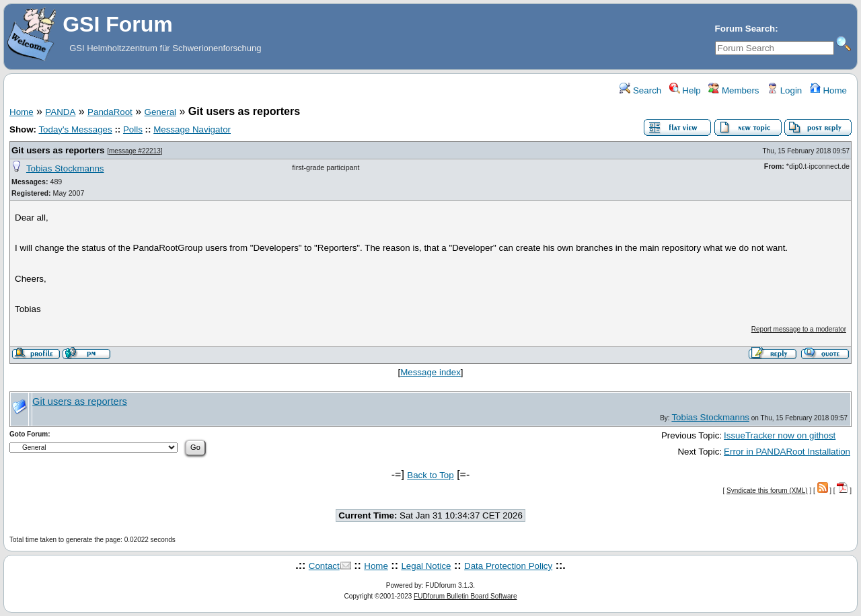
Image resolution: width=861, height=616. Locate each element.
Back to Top (430, 475)
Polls (133, 129)
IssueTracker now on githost (780, 435)
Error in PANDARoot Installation (787, 452)
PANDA (60, 112)
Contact (324, 566)
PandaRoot (110, 112)
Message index (430, 372)
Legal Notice (426, 566)
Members (734, 90)
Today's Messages (75, 129)
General (160, 112)
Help (685, 90)
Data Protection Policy (508, 566)
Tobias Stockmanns (65, 168)
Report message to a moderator (799, 329)
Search (640, 90)
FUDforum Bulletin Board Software (465, 596)
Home (828, 90)
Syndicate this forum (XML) (767, 491)
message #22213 (135, 151)
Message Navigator (192, 129)
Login (784, 90)
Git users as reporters (58, 150)
